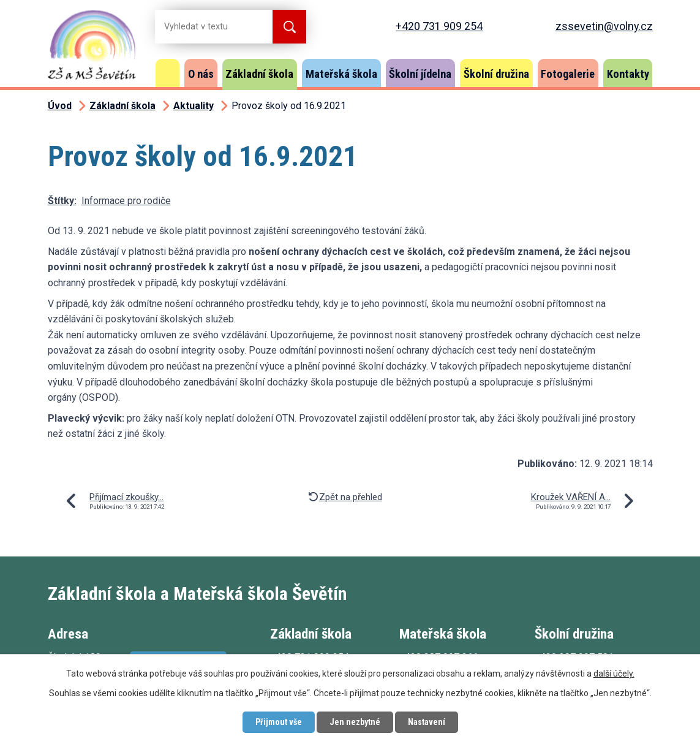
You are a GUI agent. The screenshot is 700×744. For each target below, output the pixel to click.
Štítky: (62, 201)
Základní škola (259, 74)
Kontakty (628, 74)
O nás (201, 74)
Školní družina (496, 74)
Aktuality (194, 106)
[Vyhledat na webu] (204, 27)
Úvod (168, 73)
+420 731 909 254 (439, 26)
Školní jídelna (420, 74)
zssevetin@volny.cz (604, 26)
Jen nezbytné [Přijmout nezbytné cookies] (355, 722)
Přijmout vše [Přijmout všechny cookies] (279, 722)
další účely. (614, 674)
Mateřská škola (341, 74)
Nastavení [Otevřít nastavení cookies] (427, 722)
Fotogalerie (568, 74)
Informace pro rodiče (126, 201)
